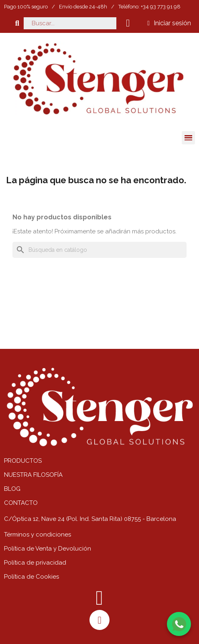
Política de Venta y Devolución (48, 549)
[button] (17, 23)
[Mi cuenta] (169, 23)
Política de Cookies (31, 577)
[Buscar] (99, 250)
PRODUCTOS (23, 461)
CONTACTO (21, 503)
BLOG (12, 489)
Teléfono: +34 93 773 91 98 (149, 7)
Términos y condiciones (38, 535)
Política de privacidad (35, 563)
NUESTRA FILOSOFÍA (33, 475)
